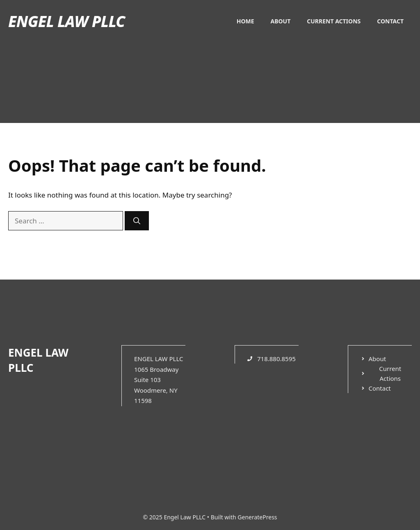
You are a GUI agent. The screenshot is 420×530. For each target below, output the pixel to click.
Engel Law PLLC (67, 21)
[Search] (137, 221)
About (281, 21)
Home (245, 21)
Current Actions (334, 21)
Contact (390, 21)
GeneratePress (257, 517)
